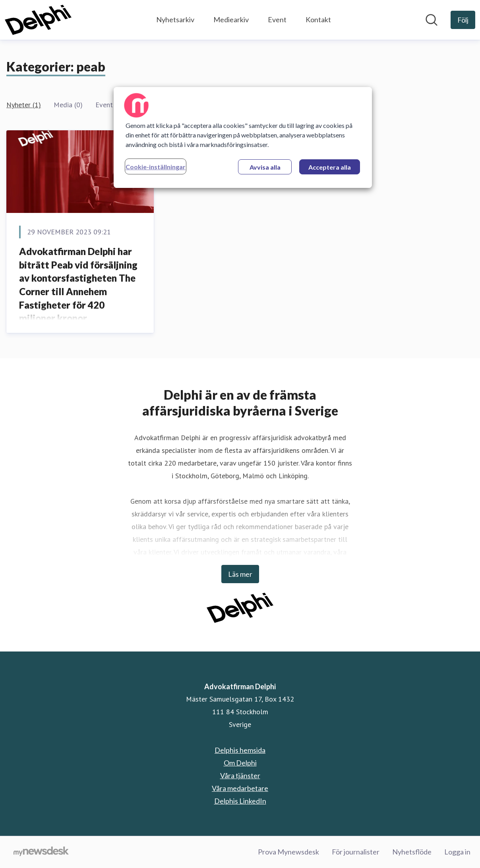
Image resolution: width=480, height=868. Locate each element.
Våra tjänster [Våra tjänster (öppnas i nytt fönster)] (240, 775)
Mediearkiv (231, 19)
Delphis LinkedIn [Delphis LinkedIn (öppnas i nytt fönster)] (240, 801)
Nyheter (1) (24, 105)
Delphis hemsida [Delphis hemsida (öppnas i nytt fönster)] (240, 750)
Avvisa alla (265, 167)
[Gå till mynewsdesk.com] (41, 852)
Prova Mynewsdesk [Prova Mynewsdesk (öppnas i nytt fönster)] (288, 852)
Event (277, 19)
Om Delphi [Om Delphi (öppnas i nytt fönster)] (240, 763)
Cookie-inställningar (156, 167)
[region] (243, 137)
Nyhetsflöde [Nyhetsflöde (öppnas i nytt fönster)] (412, 852)
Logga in (457, 852)
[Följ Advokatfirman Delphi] (463, 20)
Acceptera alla (330, 167)
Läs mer (240, 574)
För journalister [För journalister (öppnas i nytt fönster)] (356, 852)
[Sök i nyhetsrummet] (432, 20)
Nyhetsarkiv (175, 19)
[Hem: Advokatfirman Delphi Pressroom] (38, 20)
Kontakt (318, 19)
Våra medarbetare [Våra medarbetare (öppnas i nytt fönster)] (240, 788)
